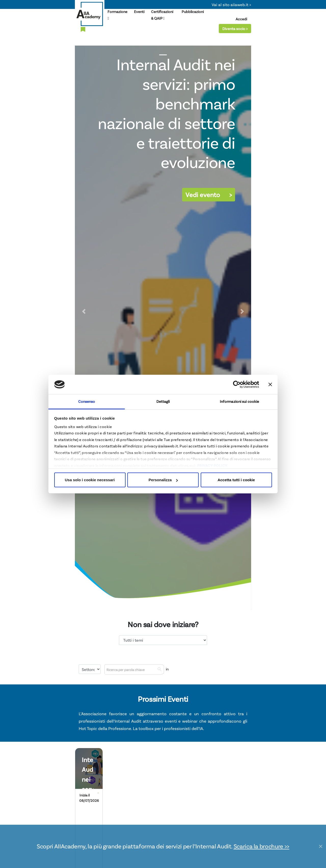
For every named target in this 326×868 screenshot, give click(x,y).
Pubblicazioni (193, 11)
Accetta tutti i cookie (236, 480)
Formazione (117, 15)
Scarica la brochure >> (261, 846)
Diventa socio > (235, 29)
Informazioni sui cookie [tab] (239, 401)
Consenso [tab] (87, 401)
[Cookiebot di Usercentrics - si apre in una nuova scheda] (237, 384)
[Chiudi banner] (270, 384)
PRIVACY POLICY (212, 465)
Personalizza (163, 480)
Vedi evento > (209, 195)
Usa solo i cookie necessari (90, 480)
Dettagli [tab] (163, 401)
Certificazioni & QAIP (162, 15)
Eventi (139, 11)
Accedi (241, 19)
